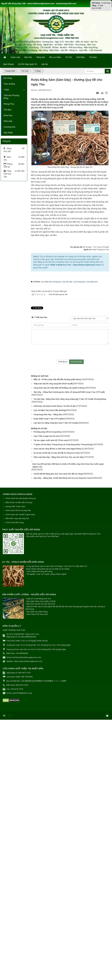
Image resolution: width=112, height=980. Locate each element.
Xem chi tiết (96, 8)
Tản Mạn (8, 110)
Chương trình (9, 127)
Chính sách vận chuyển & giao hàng (20, 514)
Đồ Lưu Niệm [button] (55, 57)
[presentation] (70, 352)
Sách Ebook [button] (8, 64)
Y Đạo (6, 90)
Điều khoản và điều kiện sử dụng (19, 502)
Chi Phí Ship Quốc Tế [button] (28, 64)
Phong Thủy (9, 104)
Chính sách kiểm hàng (15, 522)
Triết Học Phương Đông (11, 97)
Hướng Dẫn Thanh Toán (15, 506)
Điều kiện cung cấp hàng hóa (17, 518)
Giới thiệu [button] (81, 57)
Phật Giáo (8, 121)
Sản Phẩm (8, 133)
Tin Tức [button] (69, 57)
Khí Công (8, 78)
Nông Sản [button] (41, 57)
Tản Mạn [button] (93, 57)
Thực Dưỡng (9, 84)
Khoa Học (8, 115)
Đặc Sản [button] (28, 57)
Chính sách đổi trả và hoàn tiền (18, 510)
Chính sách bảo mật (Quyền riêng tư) (21, 498)
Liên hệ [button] (44, 64)
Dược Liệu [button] (16, 57)
